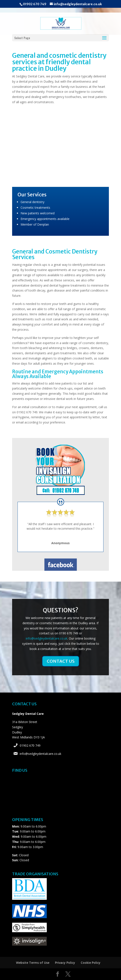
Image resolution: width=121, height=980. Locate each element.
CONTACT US (61, 661)
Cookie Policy (91, 963)
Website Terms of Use (33, 963)
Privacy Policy (65, 963)
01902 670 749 (30, 745)
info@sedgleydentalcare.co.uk (47, 638)
